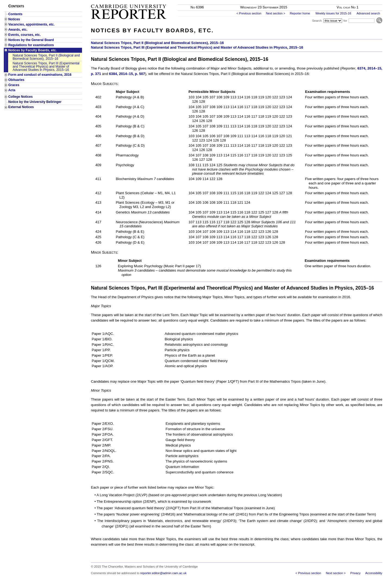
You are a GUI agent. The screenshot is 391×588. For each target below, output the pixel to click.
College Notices (20, 97)
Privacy (355, 573)
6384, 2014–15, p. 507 (127, 74)
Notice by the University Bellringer (35, 102)
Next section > (275, 13)
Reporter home (300, 13)
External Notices (21, 107)
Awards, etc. (18, 30)
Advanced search (368, 13)
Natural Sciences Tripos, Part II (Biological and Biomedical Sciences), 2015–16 (46, 57)
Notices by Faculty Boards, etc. (32, 50)
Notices (14, 19)
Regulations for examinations (31, 45)
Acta (12, 90)
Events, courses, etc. (24, 35)
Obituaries (16, 80)
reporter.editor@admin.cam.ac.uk (163, 573)
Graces (14, 85)
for (345, 21)
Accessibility (374, 573)
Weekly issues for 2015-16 (333, 13)
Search (317, 21)
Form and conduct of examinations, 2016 (40, 75)
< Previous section (249, 13)
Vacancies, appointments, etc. (31, 24)
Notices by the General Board (31, 40)
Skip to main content (368, 2)
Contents (15, 14)
